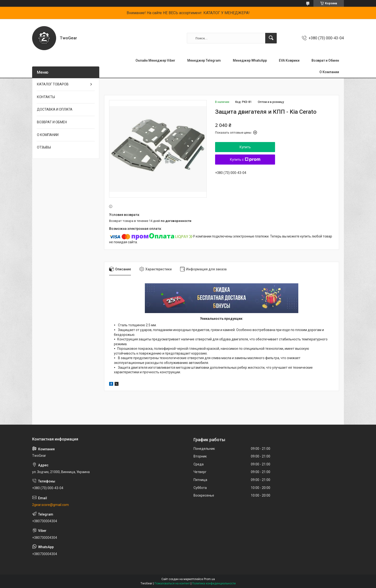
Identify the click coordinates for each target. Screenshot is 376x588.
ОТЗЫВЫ (44, 147)
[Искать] (271, 38)
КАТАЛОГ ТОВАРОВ (53, 84)
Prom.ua (209, 579)
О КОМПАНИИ (48, 135)
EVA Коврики (289, 60)
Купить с (245, 160)
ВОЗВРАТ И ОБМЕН (52, 122)
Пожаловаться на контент (172, 583)
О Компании (329, 72)
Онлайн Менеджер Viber (155, 60)
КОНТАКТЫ (46, 97)
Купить (245, 147)
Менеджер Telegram (204, 60)
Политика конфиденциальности (214, 583)
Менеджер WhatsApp (250, 60)
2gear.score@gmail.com (50, 505)
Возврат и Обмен (325, 60)
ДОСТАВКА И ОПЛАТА (55, 109)
